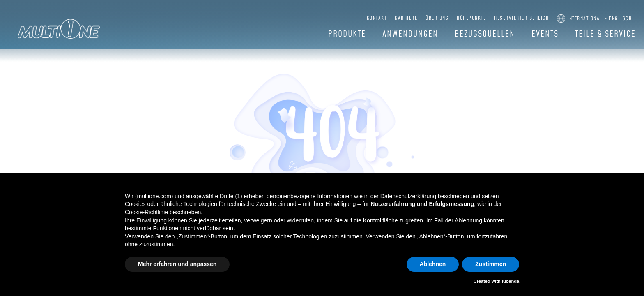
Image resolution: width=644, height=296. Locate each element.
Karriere (406, 18)
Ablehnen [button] (433, 264)
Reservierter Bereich (521, 18)
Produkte (347, 34)
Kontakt (377, 18)
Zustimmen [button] (491, 264)
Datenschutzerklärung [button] (408, 196)
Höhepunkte (471, 18)
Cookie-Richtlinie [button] (146, 212)
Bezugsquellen (485, 34)
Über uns (437, 18)
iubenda (511, 281)
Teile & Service (605, 34)
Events (545, 34)
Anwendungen (410, 34)
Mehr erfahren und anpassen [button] (177, 264)
